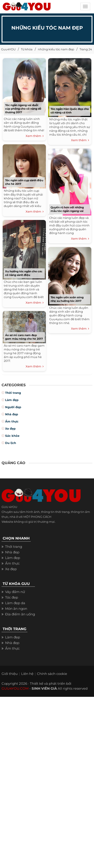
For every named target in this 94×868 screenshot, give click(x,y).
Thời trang (13, 393)
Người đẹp (13, 407)
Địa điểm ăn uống (20, 614)
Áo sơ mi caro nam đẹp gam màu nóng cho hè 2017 (24, 337)
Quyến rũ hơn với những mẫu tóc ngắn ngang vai (67, 209)
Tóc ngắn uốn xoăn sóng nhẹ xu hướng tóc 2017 (67, 299)
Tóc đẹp (12, 597)
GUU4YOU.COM (15, 688)
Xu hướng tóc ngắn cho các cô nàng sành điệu (24, 273)
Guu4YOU (8, 49)
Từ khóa (27, 49)
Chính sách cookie (52, 674)
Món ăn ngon (16, 609)
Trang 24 (86, 49)
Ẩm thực (12, 421)
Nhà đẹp (12, 414)
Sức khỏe (12, 436)
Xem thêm (35, 136)
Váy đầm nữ (15, 592)
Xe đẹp (10, 429)
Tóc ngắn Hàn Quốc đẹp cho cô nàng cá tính (70, 111)
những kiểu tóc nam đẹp (56, 49)
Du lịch (11, 443)
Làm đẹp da (15, 603)
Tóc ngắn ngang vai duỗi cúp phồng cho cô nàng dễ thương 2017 (23, 109)
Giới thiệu (10, 674)
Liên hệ (27, 674)
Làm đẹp (12, 400)
